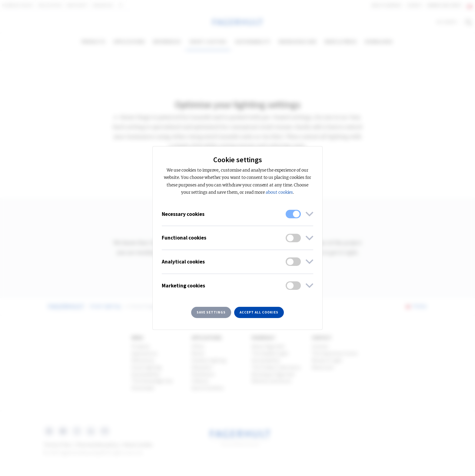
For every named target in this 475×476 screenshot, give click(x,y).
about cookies (279, 192)
